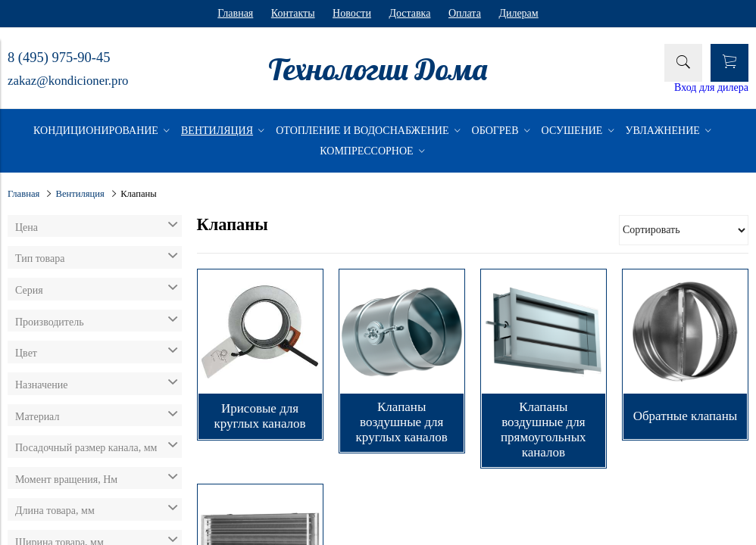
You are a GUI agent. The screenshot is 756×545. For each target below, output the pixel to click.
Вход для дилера (711, 87)
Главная (235, 13)
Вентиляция (80, 194)
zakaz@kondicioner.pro (68, 81)
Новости (352, 13)
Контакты (293, 13)
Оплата (465, 13)
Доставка (409, 13)
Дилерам (518, 13)
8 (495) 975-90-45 (59, 58)
